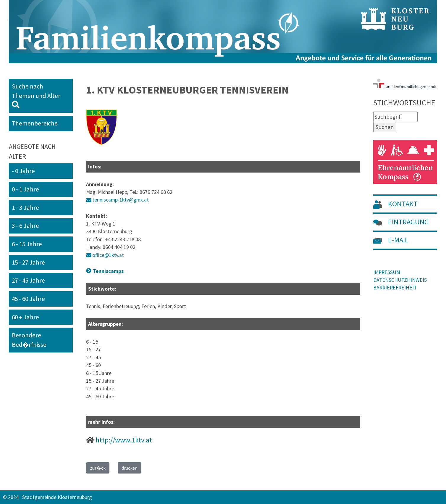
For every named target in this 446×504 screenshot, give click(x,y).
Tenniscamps (108, 271)
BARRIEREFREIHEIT (395, 288)
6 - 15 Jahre (27, 244)
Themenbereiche (35, 123)
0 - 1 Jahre (25, 189)
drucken (130, 468)
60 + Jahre (25, 317)
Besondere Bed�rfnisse (29, 340)
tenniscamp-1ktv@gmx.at (121, 200)
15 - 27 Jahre (28, 262)
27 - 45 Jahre (28, 280)
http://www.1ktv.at (124, 440)
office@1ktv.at (108, 255)
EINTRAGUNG (401, 222)
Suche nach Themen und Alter (38, 95)
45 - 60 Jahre (28, 299)
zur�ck (98, 468)
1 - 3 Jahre (25, 208)
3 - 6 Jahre (25, 226)
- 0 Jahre (23, 171)
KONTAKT (395, 204)
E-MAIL (391, 240)
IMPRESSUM (387, 272)
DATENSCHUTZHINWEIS (400, 280)
